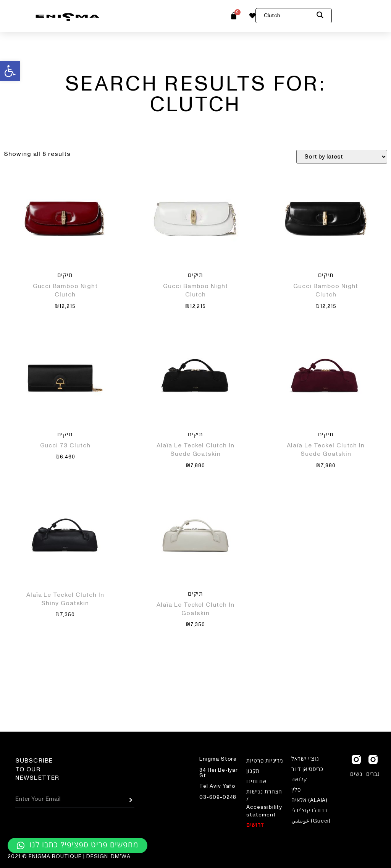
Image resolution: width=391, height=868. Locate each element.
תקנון (253, 771)
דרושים (255, 825)
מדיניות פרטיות (265, 761)
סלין (296, 790)
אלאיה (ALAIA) (309, 800)
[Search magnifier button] (324, 16)
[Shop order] (342, 157)
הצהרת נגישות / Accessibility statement (264, 803)
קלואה (299, 780)
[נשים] (356, 759)
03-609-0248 (218, 797)
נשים (356, 774)
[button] (10, 71)
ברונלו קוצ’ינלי (309, 811)
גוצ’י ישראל (305, 759)
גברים (373, 774)
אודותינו (256, 782)
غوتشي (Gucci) (311, 821)
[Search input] (289, 16)
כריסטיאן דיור (307, 769)
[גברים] (373, 759)
